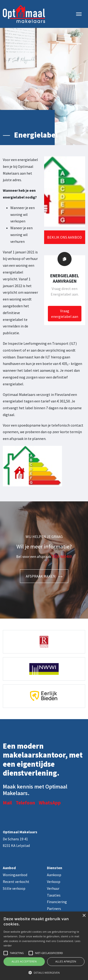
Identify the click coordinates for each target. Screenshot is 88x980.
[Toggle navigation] (79, 14)
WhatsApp (50, 803)
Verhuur (53, 888)
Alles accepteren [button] (24, 961)
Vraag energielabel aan (65, 314)
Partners (54, 909)
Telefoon (25, 803)
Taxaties (54, 895)
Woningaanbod (15, 875)
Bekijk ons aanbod (65, 237)
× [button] (84, 916)
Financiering (57, 902)
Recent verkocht (16, 882)
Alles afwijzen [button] (66, 961)
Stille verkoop (14, 888)
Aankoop (54, 875)
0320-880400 (62, 556)
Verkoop (54, 882)
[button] (44, 972)
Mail (7, 803)
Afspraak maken (44, 576)
